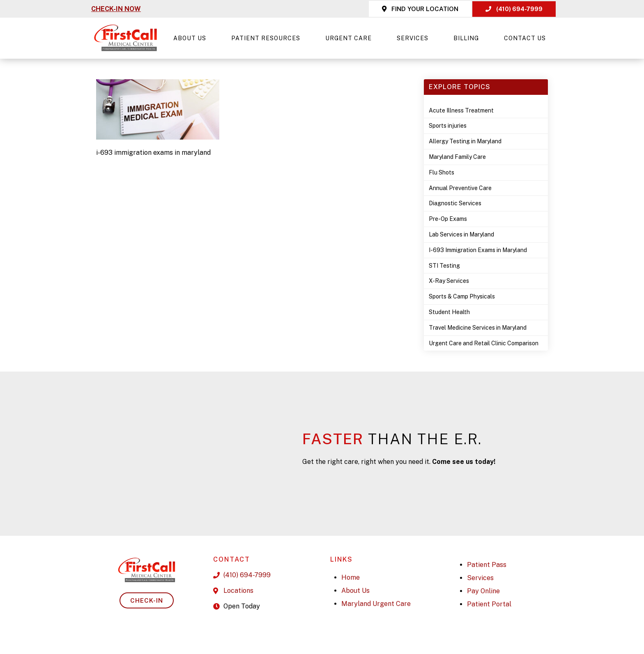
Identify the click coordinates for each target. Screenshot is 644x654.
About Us (192, 38)
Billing (468, 38)
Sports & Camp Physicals (462, 296)
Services (415, 38)
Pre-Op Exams (448, 219)
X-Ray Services (449, 281)
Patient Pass (487, 565)
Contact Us (525, 38)
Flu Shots (442, 172)
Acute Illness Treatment (461, 110)
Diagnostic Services (455, 203)
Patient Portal (489, 604)
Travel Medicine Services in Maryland (478, 328)
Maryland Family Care (457, 157)
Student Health (449, 312)
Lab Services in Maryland (461, 234)
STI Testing (444, 266)
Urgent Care (351, 38)
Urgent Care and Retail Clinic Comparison (484, 343)
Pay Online (483, 591)
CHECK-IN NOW (116, 9)
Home (351, 577)
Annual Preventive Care (460, 188)
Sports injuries (448, 126)
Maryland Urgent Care (376, 604)
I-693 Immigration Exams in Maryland (478, 250)
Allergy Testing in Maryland (465, 141)
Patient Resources (268, 38)
